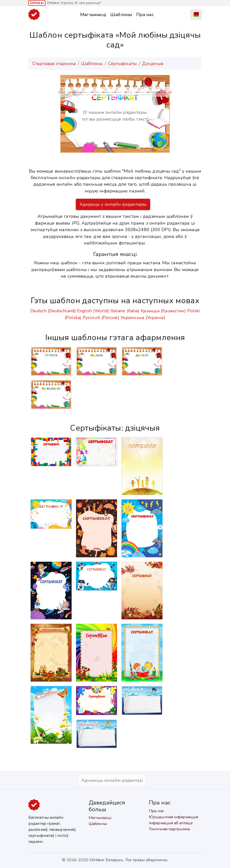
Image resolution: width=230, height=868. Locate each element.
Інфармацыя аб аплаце (171, 823)
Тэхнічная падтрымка (169, 829)
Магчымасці (93, 14)
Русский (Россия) (101, 318)
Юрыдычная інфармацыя (174, 817)
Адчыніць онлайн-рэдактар (112, 780)
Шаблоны (121, 14)
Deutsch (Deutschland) (53, 311)
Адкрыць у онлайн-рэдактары (113, 204)
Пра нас (145, 14)
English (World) (93, 311)
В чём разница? (88, 3)
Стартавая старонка (54, 64)
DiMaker (37, 3)
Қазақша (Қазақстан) (163, 311)
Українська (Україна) (143, 318)
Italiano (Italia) (125, 311)
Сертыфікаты (122, 64)
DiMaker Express (60, 3)
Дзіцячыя (153, 64)
